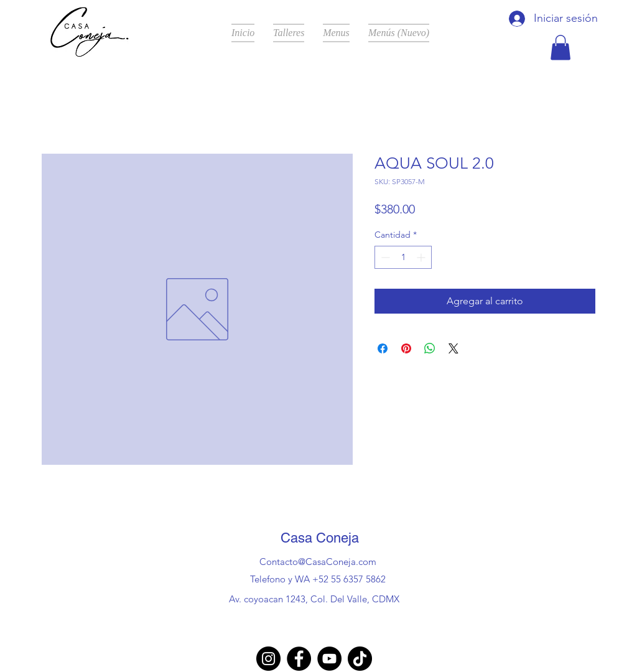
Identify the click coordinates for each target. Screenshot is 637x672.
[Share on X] (453, 348)
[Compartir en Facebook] (383, 348)
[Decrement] (384, 257)
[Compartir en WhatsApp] (430, 348)
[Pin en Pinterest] (406, 348)
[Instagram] (268, 659)
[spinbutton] (403, 257)
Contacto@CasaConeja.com (318, 562)
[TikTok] (360, 659)
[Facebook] (299, 659)
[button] (560, 48)
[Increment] (422, 257)
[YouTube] (329, 659)
